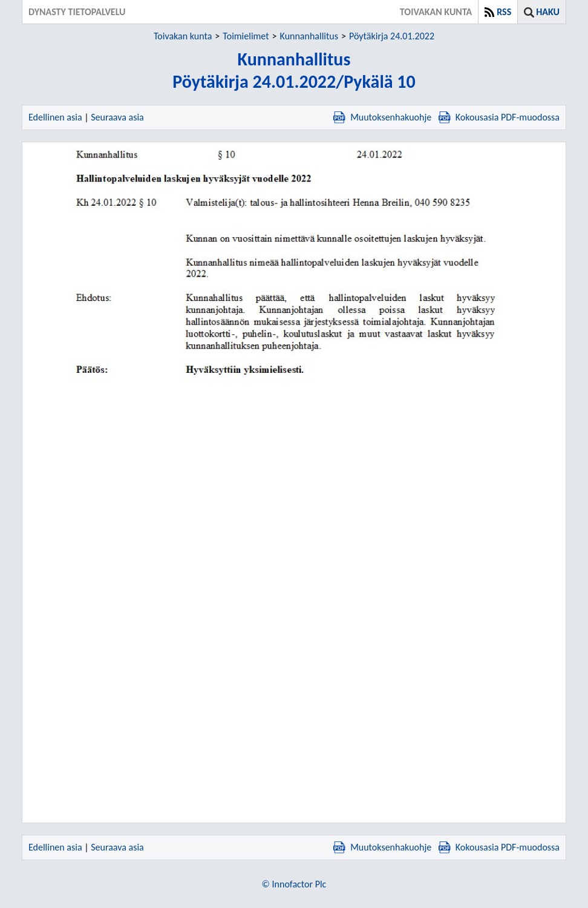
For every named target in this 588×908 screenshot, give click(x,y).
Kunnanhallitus (309, 36)
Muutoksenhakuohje (382, 117)
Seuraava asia (117, 117)
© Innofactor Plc (294, 884)
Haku (548, 12)
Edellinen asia (55, 117)
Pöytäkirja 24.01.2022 (392, 36)
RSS (504, 12)
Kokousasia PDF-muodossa (499, 117)
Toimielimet (246, 36)
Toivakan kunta (183, 36)
